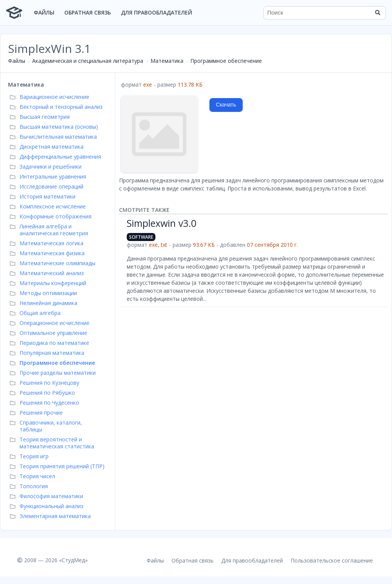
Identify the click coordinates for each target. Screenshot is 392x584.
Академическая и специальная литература (88, 61)
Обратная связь (88, 12)
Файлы (44, 12)
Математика (167, 61)
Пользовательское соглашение (332, 560)
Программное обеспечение (226, 61)
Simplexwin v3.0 (162, 223)
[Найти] (377, 13)
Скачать (226, 105)
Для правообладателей (157, 12)
